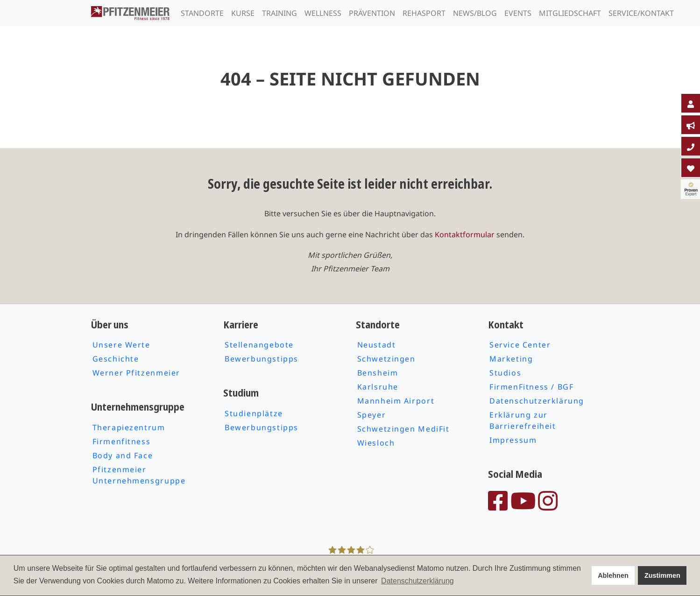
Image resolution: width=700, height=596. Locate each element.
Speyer (372, 415)
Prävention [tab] (372, 13)
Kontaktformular (465, 234)
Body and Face (123, 455)
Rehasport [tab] (424, 13)
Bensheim (378, 373)
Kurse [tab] (243, 13)
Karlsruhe (378, 387)
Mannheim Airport (396, 401)
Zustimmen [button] (662, 575)
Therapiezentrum (129, 427)
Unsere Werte (121, 345)
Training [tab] (279, 13)
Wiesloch (376, 443)
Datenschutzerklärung (537, 401)
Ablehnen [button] (613, 575)
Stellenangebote (259, 345)
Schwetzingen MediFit (403, 429)
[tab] (691, 103)
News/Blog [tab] (475, 13)
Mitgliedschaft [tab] (570, 13)
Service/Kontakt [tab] (641, 13)
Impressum (513, 440)
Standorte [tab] (202, 13)
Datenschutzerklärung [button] (417, 581)
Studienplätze (254, 413)
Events (518, 13)
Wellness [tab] (323, 13)
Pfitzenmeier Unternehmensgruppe (139, 475)
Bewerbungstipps (262, 359)
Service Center (520, 345)
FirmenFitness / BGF (531, 387)
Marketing (511, 359)
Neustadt (377, 345)
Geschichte (116, 359)
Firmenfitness (122, 441)
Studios (505, 373)
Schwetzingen (386, 359)
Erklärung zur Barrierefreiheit (523, 420)
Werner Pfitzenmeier (136, 373)
